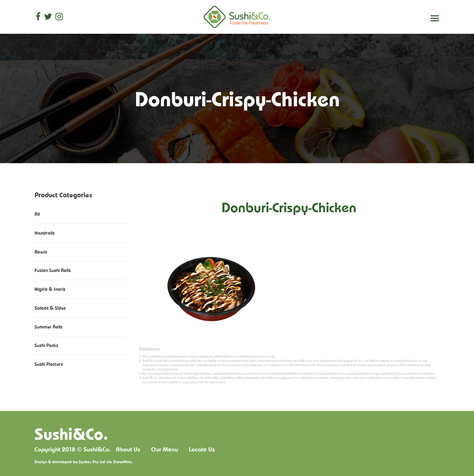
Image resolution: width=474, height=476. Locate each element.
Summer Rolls (49, 327)
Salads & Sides (50, 308)
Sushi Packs (46, 345)
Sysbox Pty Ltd (92, 462)
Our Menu (165, 449)
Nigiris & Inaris (50, 289)
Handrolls (45, 233)
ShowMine (122, 462)
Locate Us (202, 449)
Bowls (41, 252)
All (37, 214)
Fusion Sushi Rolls (53, 270)
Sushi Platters (49, 364)
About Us (128, 449)
